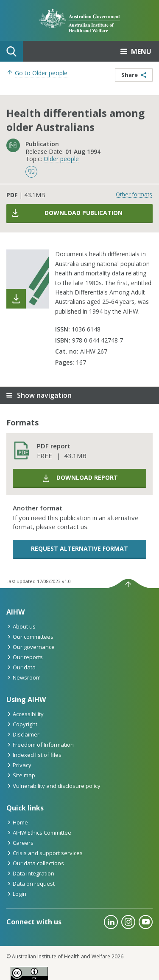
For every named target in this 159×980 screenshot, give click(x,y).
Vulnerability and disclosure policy (53, 786)
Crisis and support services (45, 853)
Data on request (31, 884)
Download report (80, 478)
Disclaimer (23, 734)
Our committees (30, 637)
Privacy (19, 765)
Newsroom (24, 677)
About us (21, 626)
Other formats (134, 194)
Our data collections (35, 863)
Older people (61, 159)
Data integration (30, 873)
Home (17, 822)
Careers (20, 843)
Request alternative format (79, 548)
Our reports (25, 657)
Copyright (22, 724)
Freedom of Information (40, 745)
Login (16, 894)
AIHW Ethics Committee (39, 833)
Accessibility (25, 714)
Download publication (67, 213)
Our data (21, 667)
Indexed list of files (34, 755)
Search (11, 51)
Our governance (31, 647)
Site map (21, 775)
